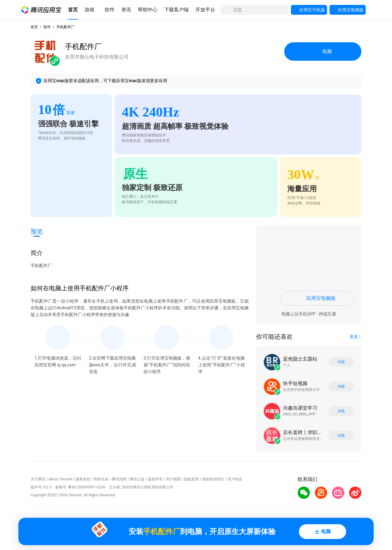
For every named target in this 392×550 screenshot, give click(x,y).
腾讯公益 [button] (137, 479)
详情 (341, 362)
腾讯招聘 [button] (119, 479)
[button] (41, 10)
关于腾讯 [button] (38, 479)
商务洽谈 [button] (101, 479)
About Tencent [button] (60, 479)
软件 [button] (47, 27)
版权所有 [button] (155, 479)
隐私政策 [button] (191, 479)
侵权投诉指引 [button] (213, 479)
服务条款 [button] (83, 479)
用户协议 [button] (235, 479)
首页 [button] (34, 27)
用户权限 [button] (173, 479)
